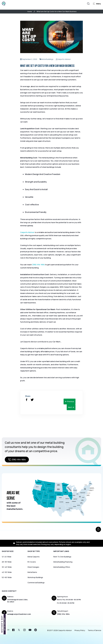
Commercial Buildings (36, 583)
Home (30, 11)
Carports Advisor (27, 232)
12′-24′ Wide (7, 557)
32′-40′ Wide (7, 567)
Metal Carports (34, 557)
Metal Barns (32, 572)
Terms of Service (94, 630)
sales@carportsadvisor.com (19, 614)
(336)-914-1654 (38, 265)
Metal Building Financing (63, 562)
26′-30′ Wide (7, 562)
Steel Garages (33, 567)
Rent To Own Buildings (62, 557)
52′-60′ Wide (7, 577)
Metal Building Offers (62, 567)
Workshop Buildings (35, 577)
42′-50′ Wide (7, 572)
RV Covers (32, 562)
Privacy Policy (80, 630)
